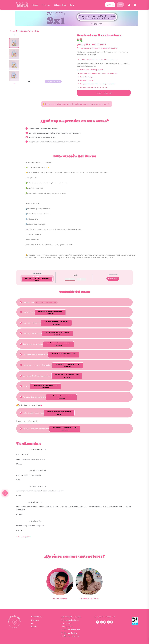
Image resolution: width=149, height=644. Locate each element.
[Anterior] (14, 35)
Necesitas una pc (87, 77)
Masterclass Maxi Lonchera (28, 31)
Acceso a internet (87, 80)
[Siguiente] (14, 84)
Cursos (35, 5)
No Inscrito (37, 276)
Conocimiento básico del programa (94, 87)
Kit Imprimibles (60, 5)
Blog (72, 5)
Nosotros (46, 5)
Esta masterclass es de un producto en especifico (99, 73)
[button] (129, 5)
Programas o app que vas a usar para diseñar (98, 84)
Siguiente (27, 537)
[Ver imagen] (14, 43)
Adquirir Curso (113, 279)
